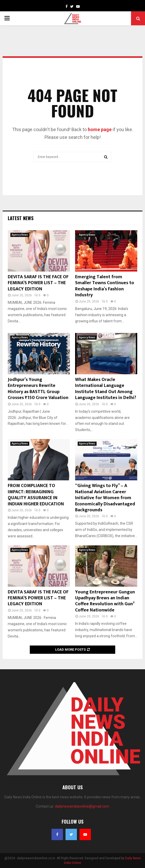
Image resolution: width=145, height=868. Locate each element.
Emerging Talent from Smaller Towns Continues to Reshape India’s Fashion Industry (105, 286)
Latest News (21, 218)
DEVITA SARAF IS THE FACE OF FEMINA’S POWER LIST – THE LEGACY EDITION (38, 283)
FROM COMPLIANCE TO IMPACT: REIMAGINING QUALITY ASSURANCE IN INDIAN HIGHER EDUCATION (36, 495)
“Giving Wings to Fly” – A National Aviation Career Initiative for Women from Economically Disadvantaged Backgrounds (105, 498)
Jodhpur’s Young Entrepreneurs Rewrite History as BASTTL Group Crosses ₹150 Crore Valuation (38, 389)
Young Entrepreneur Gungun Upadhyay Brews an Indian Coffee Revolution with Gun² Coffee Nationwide (105, 601)
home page (100, 129)
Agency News (20, 235)
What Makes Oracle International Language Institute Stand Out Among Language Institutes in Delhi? (106, 389)
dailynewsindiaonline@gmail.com (82, 806)
